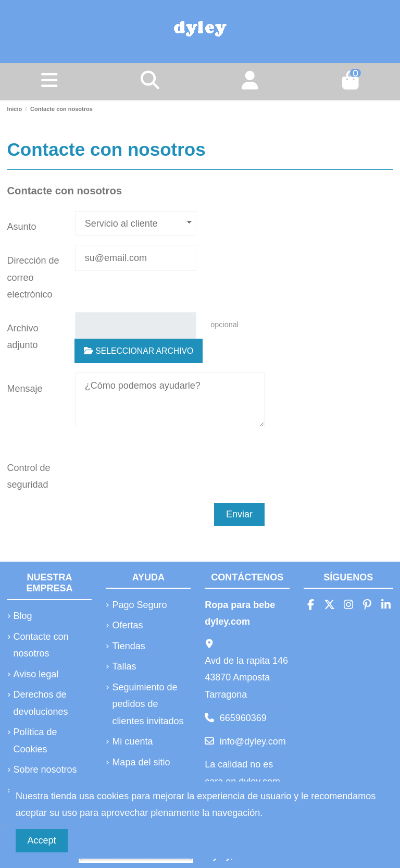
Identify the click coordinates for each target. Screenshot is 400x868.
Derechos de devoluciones (41, 703)
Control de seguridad (29, 476)
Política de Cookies (35, 740)
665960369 (243, 718)
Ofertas (127, 625)
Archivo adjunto (23, 337)
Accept (42, 840)
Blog (23, 616)
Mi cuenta (132, 741)
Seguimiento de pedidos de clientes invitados (148, 704)
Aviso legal (36, 674)
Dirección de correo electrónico (33, 277)
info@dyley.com (253, 741)
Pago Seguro (139, 605)
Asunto (22, 227)
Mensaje (25, 389)
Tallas (124, 666)
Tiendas (128, 646)
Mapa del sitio (141, 762)
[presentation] (145, 467)
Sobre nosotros (45, 770)
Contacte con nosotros (41, 645)
